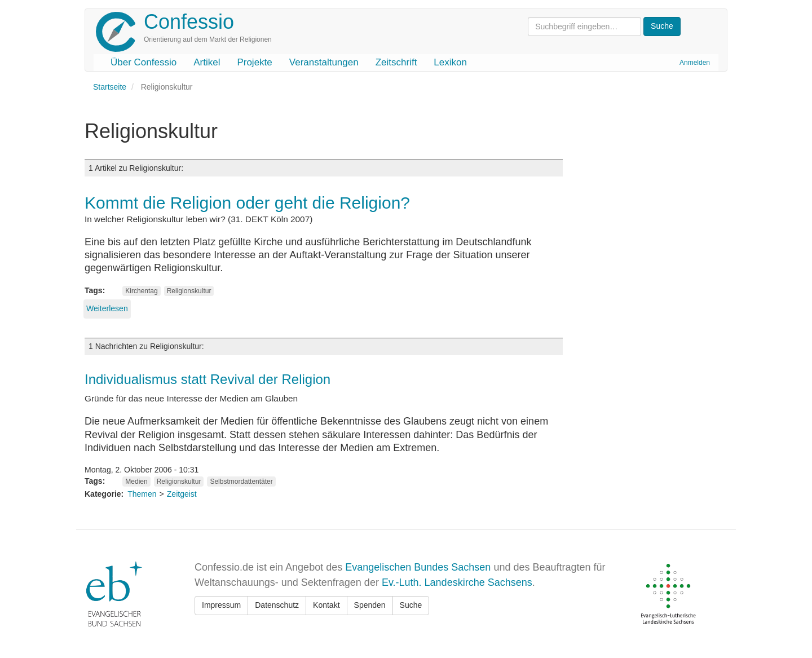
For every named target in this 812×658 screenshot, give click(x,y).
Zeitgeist (182, 494)
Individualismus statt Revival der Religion (208, 379)
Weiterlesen (107, 308)
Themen (142, 494)
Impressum (221, 605)
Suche (411, 605)
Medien (136, 482)
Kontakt (326, 605)
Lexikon (450, 62)
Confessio (189, 22)
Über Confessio (144, 62)
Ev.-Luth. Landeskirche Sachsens (457, 582)
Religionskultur (189, 291)
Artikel (207, 62)
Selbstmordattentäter (241, 482)
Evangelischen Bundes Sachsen (418, 567)
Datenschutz (277, 605)
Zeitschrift (396, 62)
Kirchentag (141, 291)
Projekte (254, 62)
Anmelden (695, 63)
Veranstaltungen (324, 62)
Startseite (110, 87)
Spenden (370, 605)
